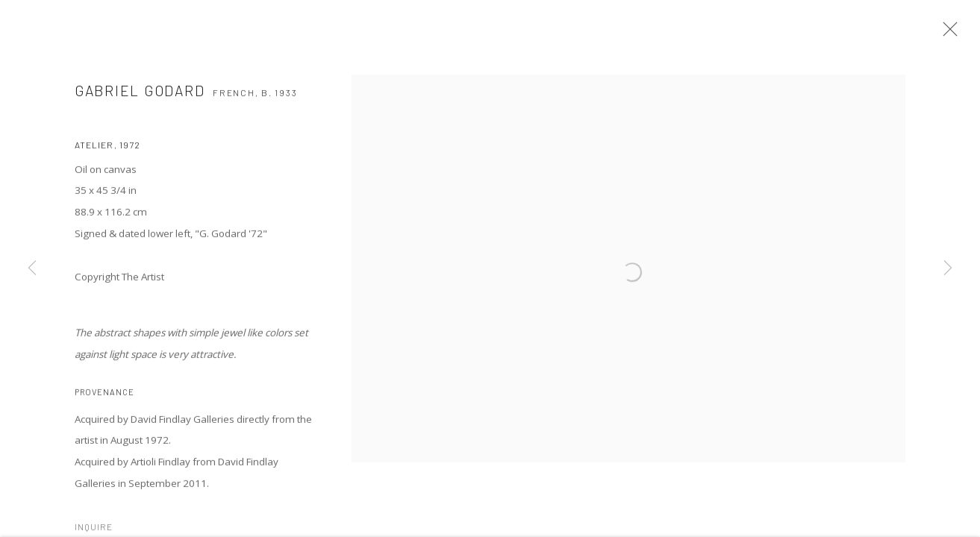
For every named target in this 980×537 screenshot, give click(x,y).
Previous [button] (32, 268)
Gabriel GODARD (140, 96)
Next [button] (948, 268)
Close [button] (949, 34)
